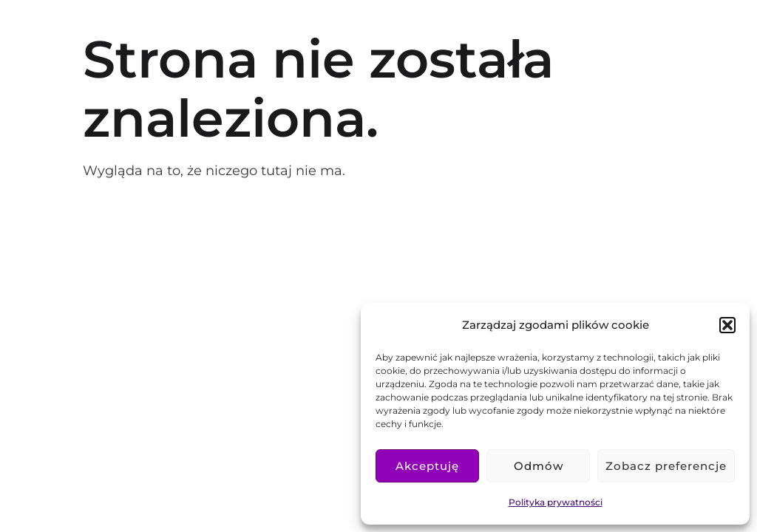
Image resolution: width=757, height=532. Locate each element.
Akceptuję (427, 466)
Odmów (539, 466)
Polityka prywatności (556, 502)
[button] (727, 325)
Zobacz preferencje (666, 466)
